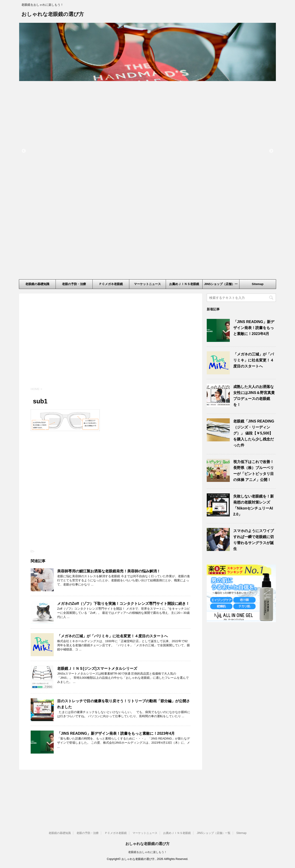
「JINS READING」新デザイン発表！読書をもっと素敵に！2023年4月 (116, 733)
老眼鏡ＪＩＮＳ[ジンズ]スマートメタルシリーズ (97, 668)
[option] (147, 52)
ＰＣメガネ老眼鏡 (111, 284)
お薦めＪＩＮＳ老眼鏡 (184, 284)
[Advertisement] (111, 344)
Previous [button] (24, 151)
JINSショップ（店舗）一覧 (221, 285)
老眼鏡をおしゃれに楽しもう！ (147, 811)
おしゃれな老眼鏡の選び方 (53, 15)
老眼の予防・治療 (74, 284)
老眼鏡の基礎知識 (37, 284)
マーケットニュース (147, 284)
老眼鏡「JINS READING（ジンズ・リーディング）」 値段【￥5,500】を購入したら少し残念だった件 (254, 433)
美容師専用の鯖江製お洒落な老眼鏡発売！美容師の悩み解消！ (109, 571)
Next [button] (271, 151)
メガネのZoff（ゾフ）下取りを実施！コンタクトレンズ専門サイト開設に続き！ (123, 604)
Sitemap (258, 284)
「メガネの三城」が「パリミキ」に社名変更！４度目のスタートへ (112, 636)
